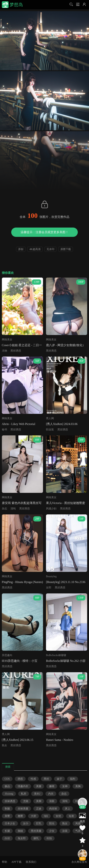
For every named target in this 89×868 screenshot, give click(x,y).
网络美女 (7, 340)
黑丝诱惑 (16, 351)
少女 (52, 831)
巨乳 (39, 823)
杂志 (4, 509)
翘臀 (20, 816)
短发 (71, 816)
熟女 (4, 745)
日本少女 (10, 823)
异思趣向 (7, 655)
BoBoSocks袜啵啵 (56, 655)
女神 (65, 786)
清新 (52, 801)
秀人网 (50, 418)
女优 (58, 816)
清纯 (13, 509)
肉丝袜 (53, 809)
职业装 (50, 430)
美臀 (7, 816)
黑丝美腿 (36, 831)
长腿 (7, 831)
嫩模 (52, 786)
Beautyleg (51, 576)
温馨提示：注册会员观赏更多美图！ (44, 232)
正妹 (39, 809)
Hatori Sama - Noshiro (60, 740)
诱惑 (20, 779)
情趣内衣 (23, 786)
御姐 (20, 831)
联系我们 (31, 862)
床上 (67, 809)
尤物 (4, 351)
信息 (82, 821)
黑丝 (46, 779)
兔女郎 (22, 838)
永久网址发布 (79, 862)
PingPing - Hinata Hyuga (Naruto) (22, 582)
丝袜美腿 (23, 809)
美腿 (39, 786)
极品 (7, 786)
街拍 (49, 838)
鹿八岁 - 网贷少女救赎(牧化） (66, 345)
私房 (24, 794)
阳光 (52, 823)
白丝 (7, 838)
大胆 (33, 816)
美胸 (78, 786)
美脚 (39, 801)
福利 (73, 779)
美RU (37, 794)
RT (77, 801)
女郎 (49, 588)
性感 (33, 779)
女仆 (26, 823)
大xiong (9, 794)
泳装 (65, 831)
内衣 (51, 794)
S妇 (46, 816)
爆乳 (36, 838)
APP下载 (16, 862)
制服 (7, 809)
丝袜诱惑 (10, 801)
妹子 (59, 779)
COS (7, 779)
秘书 (4, 430)
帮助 (4, 862)
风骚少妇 (51, 509)
